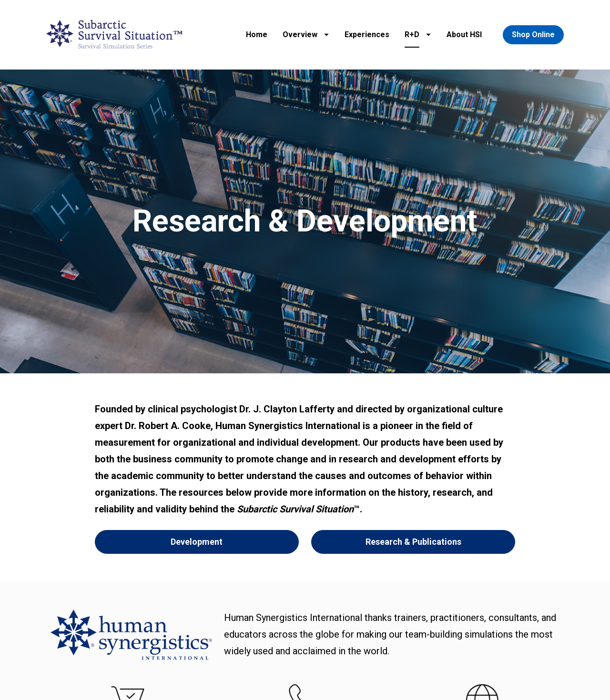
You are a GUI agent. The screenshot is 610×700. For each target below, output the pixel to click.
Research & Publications (413, 501)
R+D (418, 35)
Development (197, 501)
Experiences (367, 35)
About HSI (464, 35)
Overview (306, 35)
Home (257, 35)
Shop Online (533, 35)
